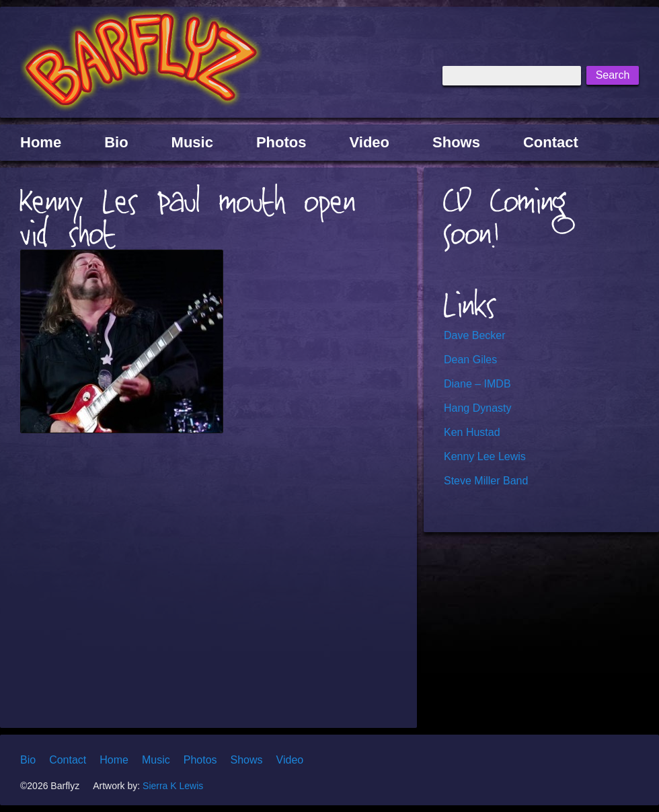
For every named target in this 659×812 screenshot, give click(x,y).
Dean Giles (470, 360)
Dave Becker (475, 335)
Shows (456, 142)
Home (41, 142)
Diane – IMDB (477, 384)
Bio (116, 142)
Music (192, 142)
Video (370, 142)
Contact (551, 142)
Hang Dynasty (478, 408)
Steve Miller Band (486, 481)
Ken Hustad (472, 432)
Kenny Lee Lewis (485, 456)
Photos (281, 142)
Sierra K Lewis (173, 786)
